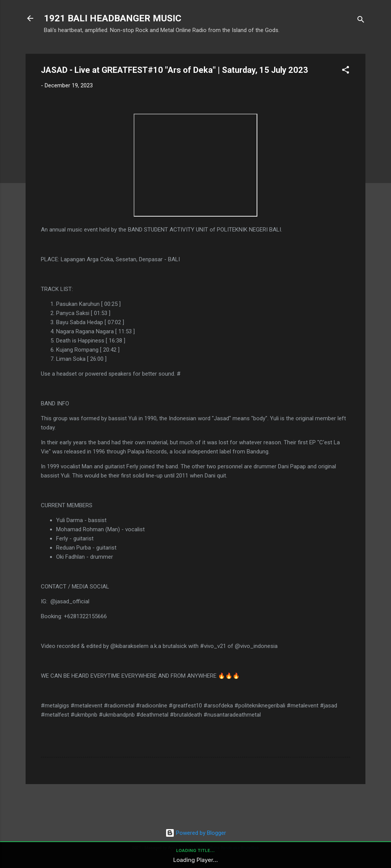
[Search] (361, 21)
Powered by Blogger (196, 833)
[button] (346, 71)
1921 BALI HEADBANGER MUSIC (113, 18)
